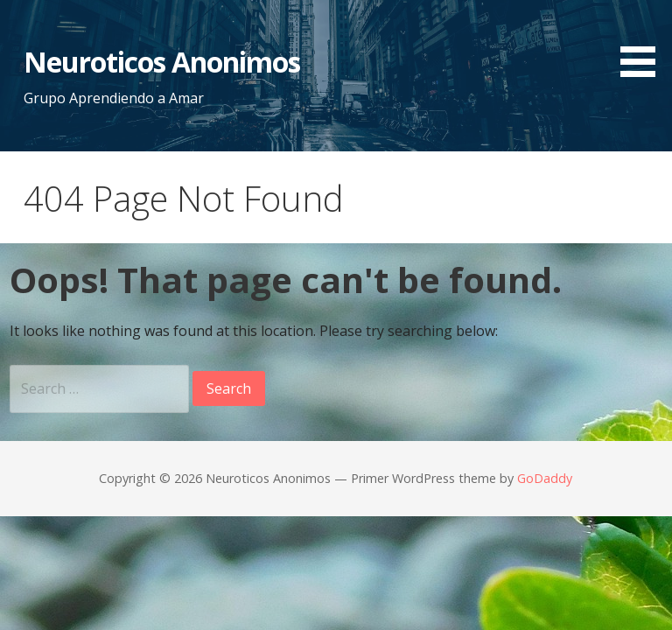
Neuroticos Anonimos (162, 62)
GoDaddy (545, 478)
